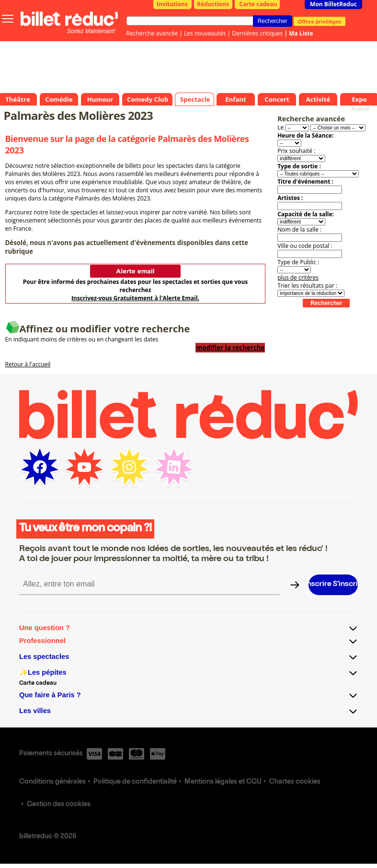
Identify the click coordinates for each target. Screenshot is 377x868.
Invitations (172, 4)
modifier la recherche (230, 348)
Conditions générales (52, 782)
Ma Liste (301, 33)
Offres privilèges (320, 21)
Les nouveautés (205, 33)
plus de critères (298, 277)
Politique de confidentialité (135, 782)
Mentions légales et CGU (223, 782)
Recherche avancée (152, 33)
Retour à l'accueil (28, 364)
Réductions (213, 4)
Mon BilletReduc (333, 4)
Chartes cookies (295, 782)
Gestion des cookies (59, 805)
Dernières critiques (257, 33)
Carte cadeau (258, 4)
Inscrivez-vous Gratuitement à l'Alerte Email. (135, 298)
